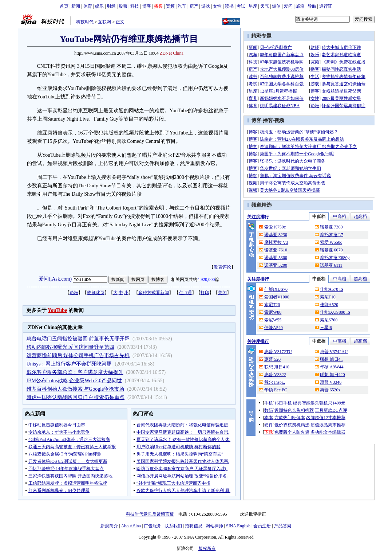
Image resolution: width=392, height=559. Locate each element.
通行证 (326, 6)
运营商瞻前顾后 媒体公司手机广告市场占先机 (78, 355)
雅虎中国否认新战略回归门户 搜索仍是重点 (76, 397)
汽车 (182, 6)
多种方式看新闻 (154, 293)
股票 (123, 6)
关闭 (222, 293)
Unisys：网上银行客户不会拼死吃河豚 (69, 364)
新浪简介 (109, 526)
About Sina (131, 526)
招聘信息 (194, 526)
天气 (265, 6)
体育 (88, 6)
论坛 (74, 293)
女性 (217, 6)
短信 (276, 6)
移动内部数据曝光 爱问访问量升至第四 (71, 347)
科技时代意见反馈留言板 (150, 514)
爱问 (288, 6)
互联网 (104, 22)
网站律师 (214, 526)
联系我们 (173, 526)
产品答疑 (283, 526)
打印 (205, 293)
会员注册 (262, 526)
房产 (194, 6)
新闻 (76, 6)
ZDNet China (172, 53)
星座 (253, 6)
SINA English (238, 526)
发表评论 (222, 267)
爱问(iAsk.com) (55, 279)
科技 (135, 6)
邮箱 (300, 6)
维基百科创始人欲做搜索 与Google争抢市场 (76, 389)
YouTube (57, 310)
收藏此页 (96, 293)
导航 (312, 6)
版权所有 (207, 548)
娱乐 (99, 6)
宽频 (170, 6)
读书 (229, 6)
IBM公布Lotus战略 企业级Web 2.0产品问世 (74, 381)
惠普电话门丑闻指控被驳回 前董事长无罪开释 (78, 339)
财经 (111, 6)
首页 (64, 6)
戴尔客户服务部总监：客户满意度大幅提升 (75, 372)
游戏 (206, 6)
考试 (241, 6)
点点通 (185, 293)
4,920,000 (206, 279)
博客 (147, 6)
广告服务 (153, 526)
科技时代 (85, 22)
